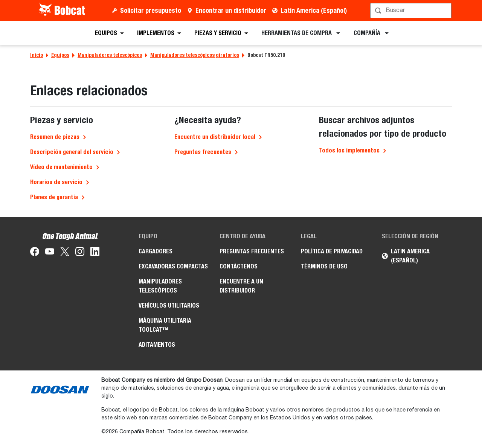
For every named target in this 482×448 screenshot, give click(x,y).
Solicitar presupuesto (151, 10)
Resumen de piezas (55, 137)
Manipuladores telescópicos (110, 55)
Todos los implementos (349, 150)
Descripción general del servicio (72, 152)
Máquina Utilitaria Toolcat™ (165, 325)
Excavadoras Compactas (173, 266)
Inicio (37, 55)
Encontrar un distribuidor (231, 10)
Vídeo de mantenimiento (61, 167)
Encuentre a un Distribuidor (241, 286)
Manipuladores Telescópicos (160, 286)
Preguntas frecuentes (203, 152)
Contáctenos (239, 266)
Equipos (60, 55)
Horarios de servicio (56, 182)
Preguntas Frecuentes (252, 251)
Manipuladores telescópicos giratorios (195, 55)
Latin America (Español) (314, 10)
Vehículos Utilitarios (169, 306)
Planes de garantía (54, 197)
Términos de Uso (324, 266)
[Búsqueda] (412, 11)
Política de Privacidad (332, 251)
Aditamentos (157, 345)
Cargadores (156, 251)
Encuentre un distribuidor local (215, 137)
